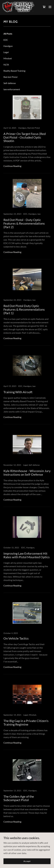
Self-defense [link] (10, 83)
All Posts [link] (8, 34)
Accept (27, 861)
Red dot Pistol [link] (10, 77)
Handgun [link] (8, 46)
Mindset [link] (8, 58)
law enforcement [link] (12, 89)
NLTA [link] (6, 65)
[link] (18, 7)
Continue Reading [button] (12, 166)
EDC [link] (6, 40)
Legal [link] (6, 52)
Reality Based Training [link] (14, 71)
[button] (50, 7)
